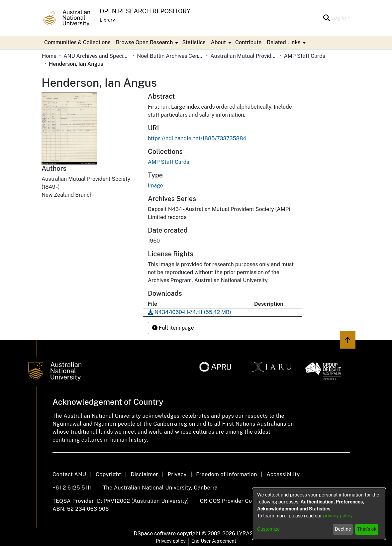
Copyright (108, 474)
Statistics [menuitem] (194, 42)
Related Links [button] (284, 42)
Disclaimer (144, 474)
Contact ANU (69, 474)
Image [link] (155, 186)
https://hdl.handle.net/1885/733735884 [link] (197, 138)
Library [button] (107, 20)
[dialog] (319, 514)
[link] (168, 162)
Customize (268, 529)
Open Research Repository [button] (145, 11)
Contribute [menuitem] (248, 42)
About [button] (218, 42)
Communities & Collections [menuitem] (77, 42)
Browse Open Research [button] (145, 42)
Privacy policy (171, 541)
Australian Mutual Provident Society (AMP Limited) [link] (244, 56)
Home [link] (49, 56)
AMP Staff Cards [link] (304, 56)
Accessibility (283, 474)
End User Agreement (214, 541)
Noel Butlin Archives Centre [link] (170, 56)
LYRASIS (247, 534)
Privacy (177, 474)
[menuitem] (147, 43)
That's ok (367, 529)
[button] (327, 18)
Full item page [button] (173, 328)
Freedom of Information (226, 474)
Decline (343, 529)
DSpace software (155, 534)
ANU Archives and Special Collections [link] (97, 56)
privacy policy (338, 516)
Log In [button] (339, 18)
